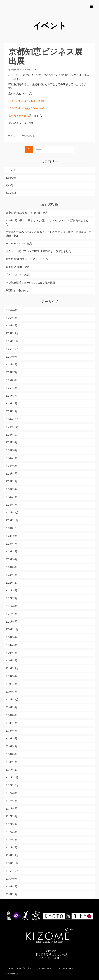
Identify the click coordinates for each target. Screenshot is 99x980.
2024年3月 (11, 489)
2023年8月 (11, 544)
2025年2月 (11, 404)
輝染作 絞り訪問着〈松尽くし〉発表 (27, 259)
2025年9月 (11, 357)
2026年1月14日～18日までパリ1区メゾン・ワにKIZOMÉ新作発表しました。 (47, 223)
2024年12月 (12, 419)
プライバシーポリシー (51, 958)
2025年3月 (11, 396)
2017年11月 (12, 778)
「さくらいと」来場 (17, 275)
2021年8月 (11, 606)
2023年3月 (11, 567)
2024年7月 (11, 458)
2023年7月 (11, 552)
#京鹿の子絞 (29, 136)
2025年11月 (12, 341)
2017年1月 (11, 848)
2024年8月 (11, 450)
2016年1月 (11, 894)
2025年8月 (11, 365)
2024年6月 (11, 466)
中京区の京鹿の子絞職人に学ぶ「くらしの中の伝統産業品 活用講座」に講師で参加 (48, 234)
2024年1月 (11, 505)
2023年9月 (11, 536)
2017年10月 (12, 785)
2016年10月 (12, 871)
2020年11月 (12, 629)
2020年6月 (11, 637)
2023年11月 (12, 520)
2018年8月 (11, 715)
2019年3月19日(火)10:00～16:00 (26, 108)
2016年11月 (12, 863)
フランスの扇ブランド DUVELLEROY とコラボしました (38, 251)
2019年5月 (11, 684)
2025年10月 (12, 349)
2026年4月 (11, 310)
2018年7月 (11, 723)
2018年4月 (11, 746)
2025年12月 (12, 333)
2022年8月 (11, 591)
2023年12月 (12, 513)
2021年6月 (11, 622)
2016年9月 (11, 879)
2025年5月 (11, 388)
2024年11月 (12, 427)
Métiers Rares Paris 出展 (19, 244)
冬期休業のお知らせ (17, 290)
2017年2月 (11, 840)
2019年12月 (12, 668)
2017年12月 (12, 770)
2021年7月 (11, 614)
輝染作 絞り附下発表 (18, 267)
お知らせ (11, 178)
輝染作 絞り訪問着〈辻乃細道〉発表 (27, 213)
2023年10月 (12, 528)
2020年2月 (11, 653)
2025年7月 (11, 372)
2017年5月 (11, 816)
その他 (9, 185)
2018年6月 (11, 731)
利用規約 (51, 951)
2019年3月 (11, 692)
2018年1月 (11, 762)
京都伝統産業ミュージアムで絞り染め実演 (30, 283)
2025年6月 (11, 380)
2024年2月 (11, 497)
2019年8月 (11, 676)
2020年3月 (11, 645)
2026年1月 (11, 326)
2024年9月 (11, 443)
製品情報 (11, 193)
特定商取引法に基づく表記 (51, 955)
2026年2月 (11, 318)
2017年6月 (11, 809)
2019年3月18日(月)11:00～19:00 (26, 101)
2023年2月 (11, 575)
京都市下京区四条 (19, 116)
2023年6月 (11, 559)
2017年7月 (11, 801)
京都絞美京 (16, 70)
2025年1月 (11, 411)
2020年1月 (11, 661)
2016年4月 (11, 887)
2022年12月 (12, 583)
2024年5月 (11, 474)
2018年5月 (11, 739)
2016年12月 (12, 855)
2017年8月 (11, 793)
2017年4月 (11, 824)
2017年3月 (11, 832)
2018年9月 (11, 707)
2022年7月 (11, 598)
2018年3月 (11, 754)
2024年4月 (11, 481)
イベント (14, 136)
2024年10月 (12, 435)
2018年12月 (12, 700)
